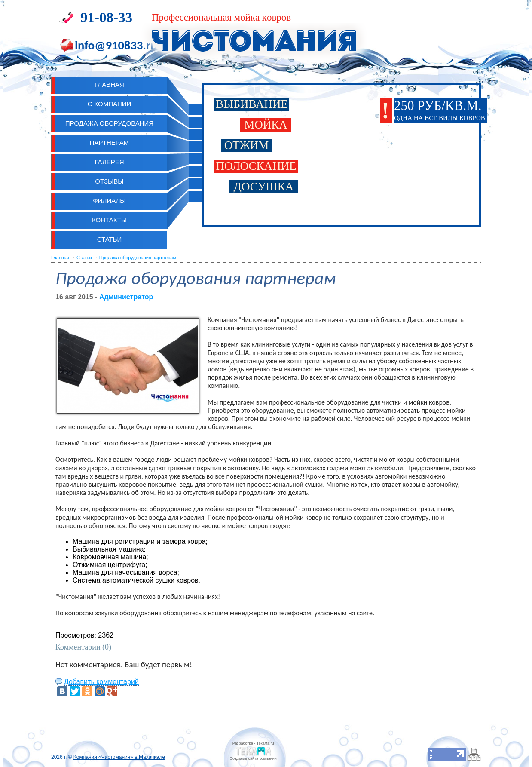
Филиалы (109, 201)
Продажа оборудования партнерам (138, 258)
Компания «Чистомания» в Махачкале (119, 757)
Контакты (109, 220)
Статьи (110, 239)
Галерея (109, 162)
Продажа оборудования (109, 123)
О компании (110, 104)
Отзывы (109, 181)
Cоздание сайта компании (253, 758)
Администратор (126, 297)
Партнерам (110, 143)
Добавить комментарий (101, 682)
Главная (60, 258)
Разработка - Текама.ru (253, 743)
